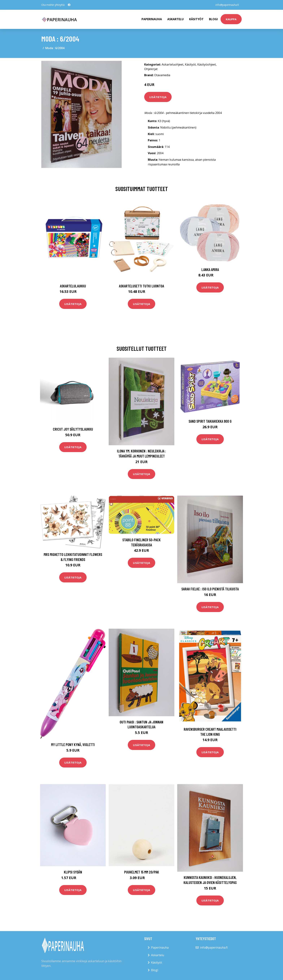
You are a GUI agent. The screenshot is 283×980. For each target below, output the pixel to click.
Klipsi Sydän (73, 872)
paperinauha (152, 19)
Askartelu (176, 19)
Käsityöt (196, 19)
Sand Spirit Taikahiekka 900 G (210, 421)
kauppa (231, 19)
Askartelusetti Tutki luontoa (141, 286)
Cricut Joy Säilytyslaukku (73, 429)
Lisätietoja (158, 97)
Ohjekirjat (151, 69)
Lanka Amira (210, 269)
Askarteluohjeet (173, 64)
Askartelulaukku (73, 286)
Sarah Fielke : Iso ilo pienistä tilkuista (210, 589)
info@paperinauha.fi (227, 5)
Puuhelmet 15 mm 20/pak (142, 872)
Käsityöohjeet (207, 64)
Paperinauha (160, 948)
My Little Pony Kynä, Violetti (73, 744)
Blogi (213, 19)
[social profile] (69, 5)
